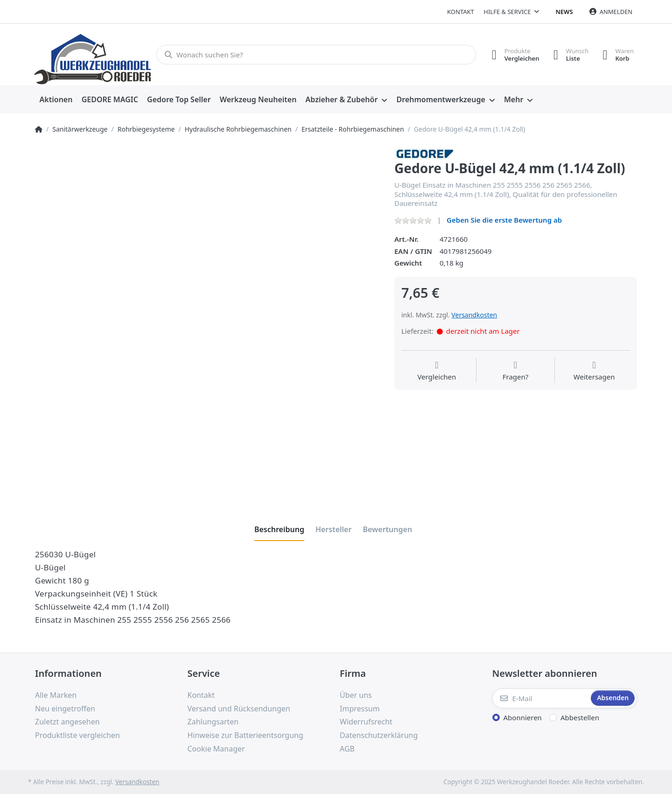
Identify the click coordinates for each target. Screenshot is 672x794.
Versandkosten (474, 315)
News (564, 12)
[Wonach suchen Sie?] (316, 55)
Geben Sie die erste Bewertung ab (504, 220)
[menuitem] (56, 100)
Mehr (514, 99)
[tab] (279, 529)
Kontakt (461, 12)
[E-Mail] (541, 698)
